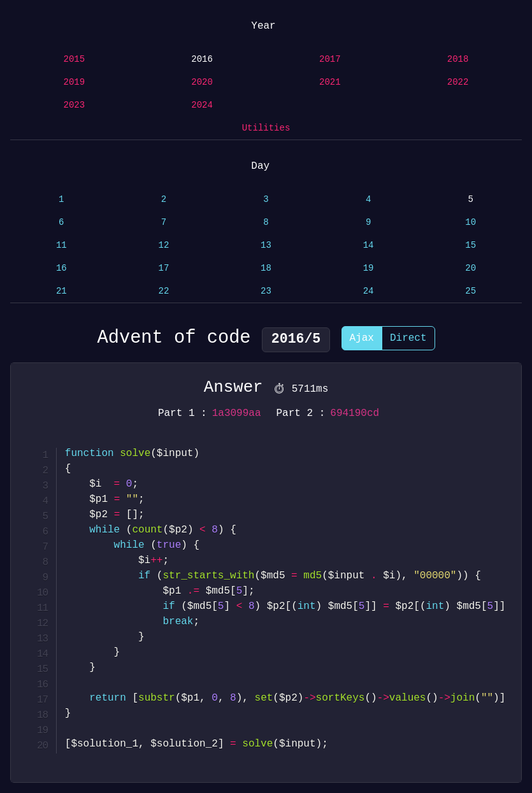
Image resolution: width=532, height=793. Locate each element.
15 (471, 246)
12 (163, 246)
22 (163, 291)
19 (369, 268)
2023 (75, 105)
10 (471, 223)
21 (61, 291)
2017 (330, 60)
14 (369, 246)
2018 (458, 60)
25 (471, 291)
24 (369, 291)
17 (163, 268)
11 (61, 246)
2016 (202, 60)
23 (266, 291)
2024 (202, 105)
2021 (330, 82)
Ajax (362, 340)
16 (61, 268)
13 (266, 246)
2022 (458, 82)
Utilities (266, 128)
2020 (202, 82)
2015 (75, 60)
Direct (408, 340)
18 (266, 268)
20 (471, 268)
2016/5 (296, 339)
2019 (75, 82)
